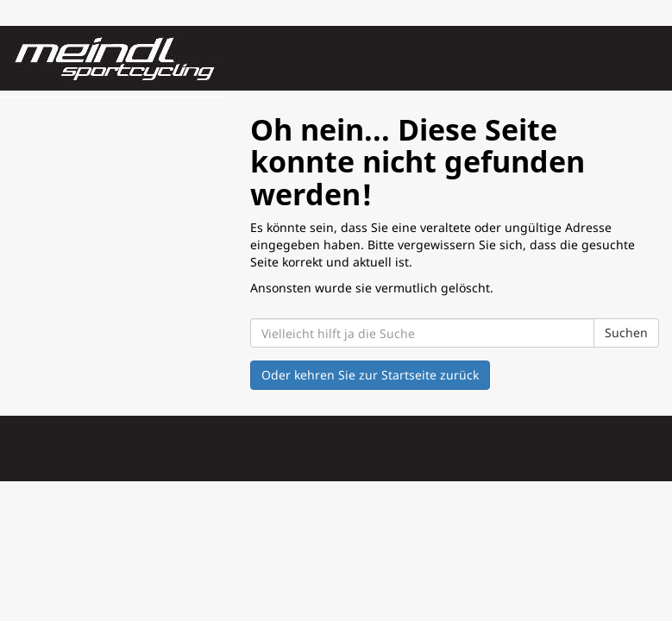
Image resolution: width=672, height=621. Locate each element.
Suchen (626, 332)
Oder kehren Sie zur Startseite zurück (370, 375)
